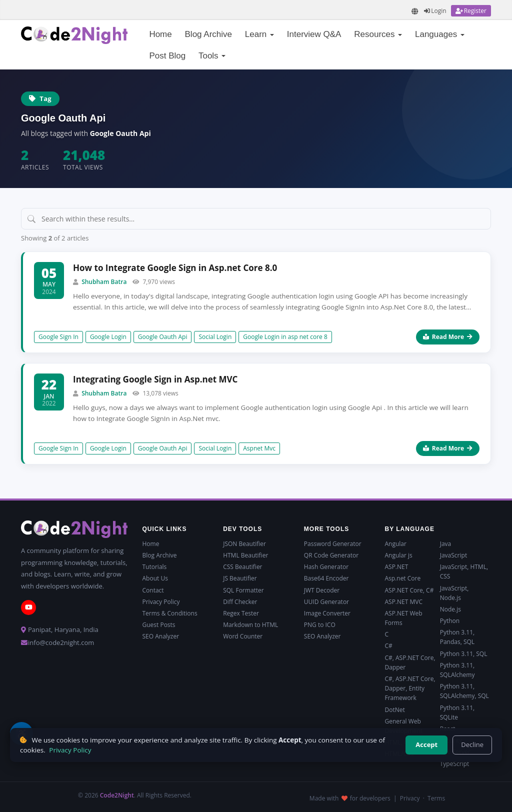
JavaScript (453, 555)
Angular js (398, 555)
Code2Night (117, 795)
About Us (155, 578)
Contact (153, 590)
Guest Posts (159, 625)
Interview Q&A (314, 34)
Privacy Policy (161, 602)
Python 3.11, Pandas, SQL (457, 637)
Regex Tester (241, 613)
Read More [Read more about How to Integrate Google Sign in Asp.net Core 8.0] (448, 337)
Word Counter (243, 636)
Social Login (215, 337)
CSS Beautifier (242, 567)
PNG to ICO (320, 625)
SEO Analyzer (161, 636)
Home (160, 34)
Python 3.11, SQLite (457, 712)
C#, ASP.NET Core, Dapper (410, 662)
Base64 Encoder (326, 578)
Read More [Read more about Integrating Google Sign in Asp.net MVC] (448, 448)
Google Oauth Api (163, 337)
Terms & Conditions (170, 613)
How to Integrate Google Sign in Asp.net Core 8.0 (175, 268)
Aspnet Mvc (259, 448)
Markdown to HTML (250, 625)
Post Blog (167, 56)
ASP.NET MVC (403, 602)
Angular (395, 544)
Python (450, 621)
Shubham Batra (104, 282)
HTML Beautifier (245, 555)
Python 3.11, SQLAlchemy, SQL (464, 691)
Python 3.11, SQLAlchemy (457, 670)
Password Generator (333, 544)
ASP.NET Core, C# (409, 590)
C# (388, 646)
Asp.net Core (402, 578)
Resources (378, 34)
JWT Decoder (322, 590)
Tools (212, 56)
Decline (472, 744)
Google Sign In (58, 337)
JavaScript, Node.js (454, 593)
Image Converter (327, 613)
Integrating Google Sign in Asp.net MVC (155, 379)
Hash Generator (326, 567)
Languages (440, 34)
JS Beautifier (240, 578)
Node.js (450, 609)
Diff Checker (240, 602)
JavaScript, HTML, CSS (464, 571)
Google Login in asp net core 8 (285, 337)
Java (446, 544)
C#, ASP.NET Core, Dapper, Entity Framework (410, 688)
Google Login (108, 337)
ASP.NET (396, 567)
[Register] (471, 11)
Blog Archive (209, 34)
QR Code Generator (331, 555)
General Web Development (403, 726)
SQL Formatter (243, 590)
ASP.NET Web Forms (403, 618)
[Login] (435, 11)
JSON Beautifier (244, 544)
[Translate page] (415, 11)
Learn (259, 34)
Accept (426, 744)
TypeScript (455, 764)
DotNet (394, 710)
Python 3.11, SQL (464, 654)
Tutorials (155, 567)
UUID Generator (326, 602)
